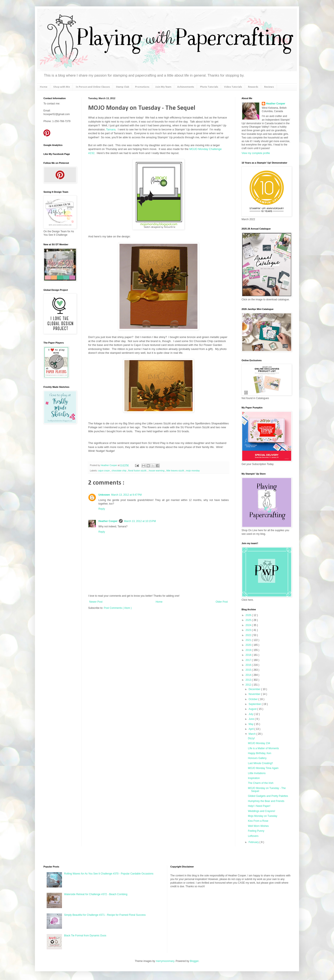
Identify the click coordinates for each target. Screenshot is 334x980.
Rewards (253, 87)
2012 (249, 685)
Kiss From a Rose (258, 821)
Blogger (194, 961)
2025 (249, 620)
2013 (249, 680)
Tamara (111, 129)
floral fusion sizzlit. (138, 471)
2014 (249, 675)
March (253, 734)
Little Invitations (257, 773)
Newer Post (96, 602)
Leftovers (253, 836)
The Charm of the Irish (261, 783)
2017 (249, 660)
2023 (249, 630)
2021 (249, 640)
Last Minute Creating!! (260, 763)
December (255, 689)
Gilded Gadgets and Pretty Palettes (268, 796)
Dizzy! (251, 738)
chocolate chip (119, 471)
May (251, 724)
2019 (249, 650)
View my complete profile (256, 153)
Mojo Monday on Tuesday (263, 816)
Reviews (269, 87)
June (252, 719)
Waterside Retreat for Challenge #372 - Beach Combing (96, 894)
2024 (249, 625)
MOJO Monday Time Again (263, 768)
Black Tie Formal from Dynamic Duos (85, 936)
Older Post (222, 602)
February (254, 842)
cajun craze (104, 471)
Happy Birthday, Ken (260, 753)
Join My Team (163, 87)
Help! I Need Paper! (259, 806)
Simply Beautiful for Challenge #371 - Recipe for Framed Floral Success (105, 915)
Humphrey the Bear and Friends (266, 801)
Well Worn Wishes (258, 826)
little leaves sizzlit (176, 471)
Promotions (142, 87)
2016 (249, 665)
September (255, 704)
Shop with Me (62, 87)
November (255, 694)
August (253, 709)
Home (44, 87)
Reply (102, 509)
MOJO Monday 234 (259, 743)
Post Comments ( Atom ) (118, 608)
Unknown (104, 495)
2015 (249, 670)
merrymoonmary (165, 961)
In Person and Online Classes (93, 87)
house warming (157, 471)
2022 (249, 635)
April (251, 729)
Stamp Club (122, 87)
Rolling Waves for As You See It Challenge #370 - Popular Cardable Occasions (109, 874)
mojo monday (193, 471)
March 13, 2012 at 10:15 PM (140, 521)
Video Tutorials (233, 87)
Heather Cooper (109, 465)
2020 (249, 645)
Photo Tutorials (209, 87)
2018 (249, 655)
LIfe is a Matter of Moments (263, 748)
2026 (249, 615)
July (251, 714)
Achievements (186, 87)
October (253, 699)
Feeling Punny (256, 831)
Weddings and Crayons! (262, 811)
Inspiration (254, 778)
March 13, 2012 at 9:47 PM (126, 495)
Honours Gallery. (257, 758)
